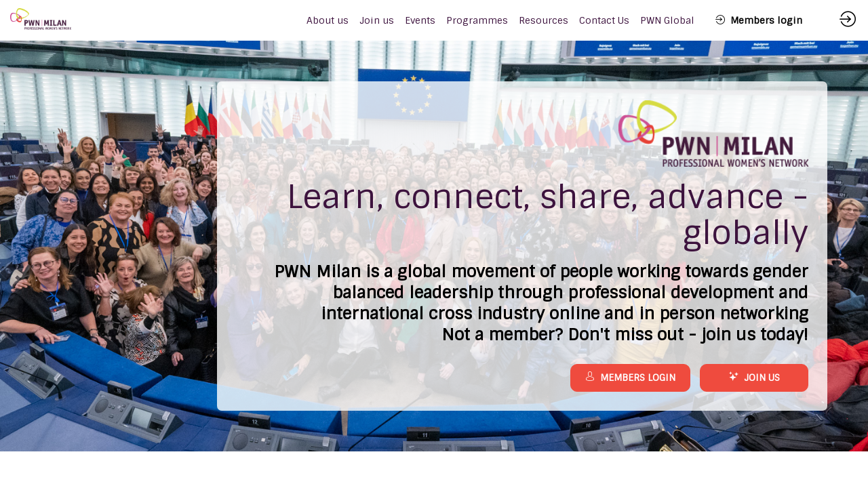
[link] (328, 20)
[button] (759, 20)
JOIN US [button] (754, 378)
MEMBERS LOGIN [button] (630, 378)
